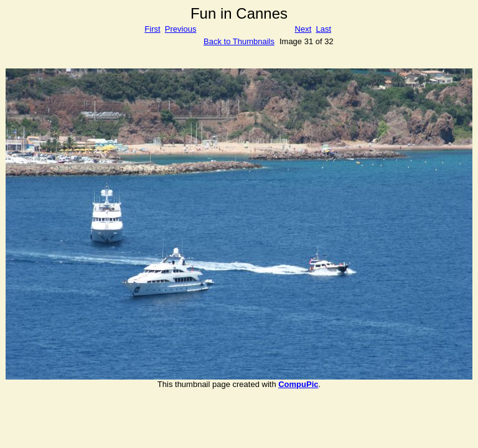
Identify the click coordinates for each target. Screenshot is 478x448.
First (152, 29)
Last (323, 29)
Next (303, 29)
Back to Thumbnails (239, 41)
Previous (181, 29)
